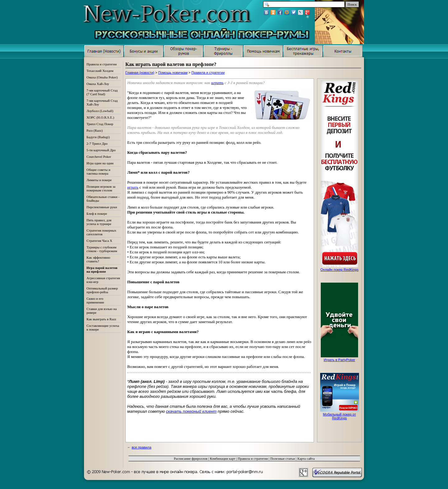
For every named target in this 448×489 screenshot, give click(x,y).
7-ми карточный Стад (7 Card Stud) (102, 92)
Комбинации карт (222, 458)
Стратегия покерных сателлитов (101, 232)
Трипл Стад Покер (100, 124)
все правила (141, 447)
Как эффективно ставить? (98, 259)
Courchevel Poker (99, 157)
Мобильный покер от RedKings (339, 416)
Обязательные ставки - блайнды (103, 199)
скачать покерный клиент (191, 411)
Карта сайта (306, 458)
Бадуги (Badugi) (98, 137)
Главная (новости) (140, 73)
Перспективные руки (102, 207)
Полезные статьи (283, 458)
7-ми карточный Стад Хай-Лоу (102, 102)
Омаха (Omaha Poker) (102, 77)
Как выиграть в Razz (101, 319)
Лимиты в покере (99, 180)
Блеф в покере (97, 214)
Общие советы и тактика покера (98, 172)
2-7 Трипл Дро (97, 143)
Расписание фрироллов (191, 458)
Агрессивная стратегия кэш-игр (103, 280)
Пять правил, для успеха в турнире (99, 222)
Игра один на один (100, 163)
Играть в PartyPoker (339, 360)
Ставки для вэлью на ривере (102, 311)
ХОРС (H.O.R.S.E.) (100, 117)
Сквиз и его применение (95, 300)
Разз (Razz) (95, 130)
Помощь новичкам (173, 73)
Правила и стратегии (208, 73)
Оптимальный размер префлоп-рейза (102, 290)
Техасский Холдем (100, 71)
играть (217, 83)
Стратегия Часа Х (99, 241)
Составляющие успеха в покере (103, 327)
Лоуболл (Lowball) (100, 111)
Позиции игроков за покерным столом (101, 188)
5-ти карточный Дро (101, 150)
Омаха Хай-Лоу (98, 84)
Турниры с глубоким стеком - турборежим (102, 249)
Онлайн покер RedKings (339, 270)
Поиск (352, 4)
